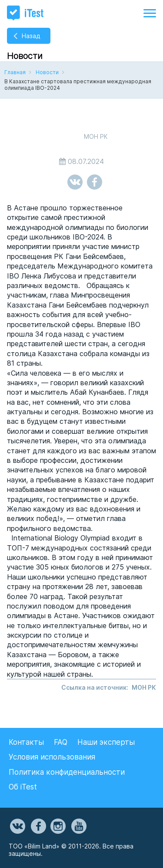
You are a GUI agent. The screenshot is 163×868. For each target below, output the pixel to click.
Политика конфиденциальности (67, 772)
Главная (15, 72)
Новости (47, 72)
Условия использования (52, 757)
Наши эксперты (106, 742)
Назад (31, 36)
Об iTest (23, 787)
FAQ (61, 742)
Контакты (26, 742)
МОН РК (144, 687)
